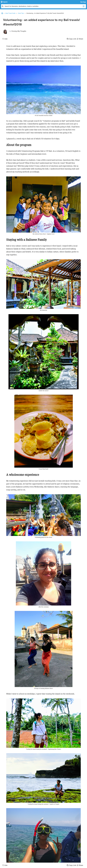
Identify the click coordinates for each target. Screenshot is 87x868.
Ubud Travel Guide (10, 13)
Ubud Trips (21, 13)
